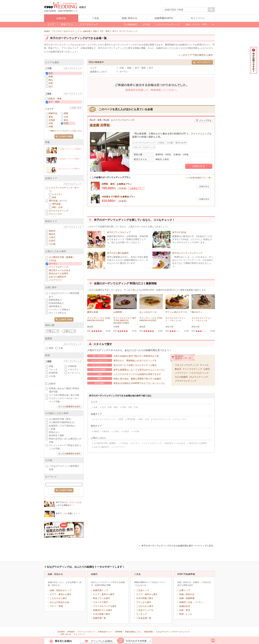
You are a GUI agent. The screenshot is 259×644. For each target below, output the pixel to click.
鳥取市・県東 (55, 99)
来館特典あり (55, 300)
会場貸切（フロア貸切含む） (63, 426)
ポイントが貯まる (58, 313)
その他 (136, 431)
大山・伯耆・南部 (110, 407)
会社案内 (61, 632)
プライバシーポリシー (86, 632)
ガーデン (136, 443)
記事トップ (185, 590)
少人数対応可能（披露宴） (105, 443)
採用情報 (119, 632)
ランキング (142, 614)
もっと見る (213, 24)
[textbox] (185, 10)
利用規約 (71, 632)
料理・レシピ (186, 614)
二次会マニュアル (145, 610)
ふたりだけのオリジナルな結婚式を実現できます (124, 374)
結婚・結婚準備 (187, 598)
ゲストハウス (181, 419)
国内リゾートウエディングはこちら (66, 131)
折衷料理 (53, 373)
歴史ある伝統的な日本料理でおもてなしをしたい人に (126, 383)
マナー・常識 (56, 606)
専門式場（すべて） (59, 201)
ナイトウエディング (192, 369)
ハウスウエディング (199, 373)
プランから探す (144, 602)
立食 (61, 348)
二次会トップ (143, 590)
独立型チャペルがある (175, 443)
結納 (181, 594)
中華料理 (72, 366)
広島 (51, 83)
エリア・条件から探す (61, 594)
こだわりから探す (58, 598)
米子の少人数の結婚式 (118, 253)
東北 (66, 120)
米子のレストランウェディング (187, 253)
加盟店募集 (148, 632)
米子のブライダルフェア (119, 232)
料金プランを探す (102, 598)
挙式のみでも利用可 (198, 443)
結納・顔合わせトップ (61, 590)
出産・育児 (185, 610)
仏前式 (207, 369)
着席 (51, 348)
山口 (51, 86)
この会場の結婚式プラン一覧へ (200, 178)
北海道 (52, 120)
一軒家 (52, 429)
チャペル (204, 365)
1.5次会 (125, 443)
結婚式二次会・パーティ (191, 602)
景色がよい (54, 432)
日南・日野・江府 (130, 407)
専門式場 (131, 419)
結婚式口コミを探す (103, 610)
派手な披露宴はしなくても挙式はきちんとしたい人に (126, 370)
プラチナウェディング (186, 381)
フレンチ (53, 370)
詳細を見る (199, 166)
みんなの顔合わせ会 (60, 602)
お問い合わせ (66, 634)
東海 (51, 117)
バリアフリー (181, 373)
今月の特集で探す (102, 614)
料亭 (121, 419)
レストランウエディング (104, 419)
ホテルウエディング (162, 419)
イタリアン (73, 370)
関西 (66, 113)
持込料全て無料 (56, 435)
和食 (51, 366)
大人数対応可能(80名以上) (62, 422)
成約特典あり (55, 306)
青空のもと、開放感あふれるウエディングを (122, 360)
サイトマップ (79, 634)
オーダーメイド (74, 373)
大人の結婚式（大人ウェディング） (192, 377)
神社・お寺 (144, 419)
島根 (51, 77)
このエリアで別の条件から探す (197, 55)
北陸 (51, 123)
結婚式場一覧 (99, 618)
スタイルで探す (101, 602)
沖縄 (51, 127)
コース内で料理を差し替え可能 (64, 395)
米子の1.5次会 (179, 232)
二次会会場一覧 (144, 618)
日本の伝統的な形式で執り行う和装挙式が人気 (123, 356)
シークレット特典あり (60, 310)
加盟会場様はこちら (133, 632)
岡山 (51, 80)
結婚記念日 (185, 606)
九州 (66, 117)
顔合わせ (190, 594)
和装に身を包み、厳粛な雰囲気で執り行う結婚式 (124, 379)
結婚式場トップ (101, 590)
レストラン (57, 194)
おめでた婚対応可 (101, 447)
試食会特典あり (56, 303)
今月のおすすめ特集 (136, 641)
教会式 (178, 369)
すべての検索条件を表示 (69, 406)
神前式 (96, 431)
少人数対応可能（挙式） (61, 419)
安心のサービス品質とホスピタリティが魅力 (122, 365)
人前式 (116, 431)
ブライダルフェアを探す (105, 606)
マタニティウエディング (187, 365)
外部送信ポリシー (105, 632)
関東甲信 (53, 113)
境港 (96, 407)
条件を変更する (202, 62)
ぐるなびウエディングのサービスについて (173, 632)
